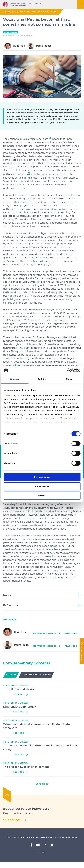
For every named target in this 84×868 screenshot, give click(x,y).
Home (8, 12)
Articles (25, 12)
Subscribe (12, 820)
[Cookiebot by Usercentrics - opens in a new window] (67, 370)
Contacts (42, 852)
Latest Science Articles (43, 12)
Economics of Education (37, 675)
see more (19, 694)
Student (11, 675)
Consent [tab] (15, 379)
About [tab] (69, 379)
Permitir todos (42, 477)
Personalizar (42, 486)
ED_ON (15, 12)
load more (42, 784)
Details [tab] (42, 379)
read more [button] (71, 633)
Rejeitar (42, 496)
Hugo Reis (15, 46)
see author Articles (44, 633)
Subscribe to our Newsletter (27, 809)
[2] (16, 365)
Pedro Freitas (39, 46)
